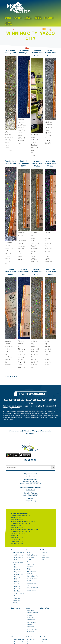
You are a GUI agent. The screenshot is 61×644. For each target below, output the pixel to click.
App (28, 553)
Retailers (49, 18)
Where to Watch (19, 593)
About (13, 637)
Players (18, 18)
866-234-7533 (35, 482)
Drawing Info (46, 557)
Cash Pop (17, 586)
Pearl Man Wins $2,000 (11, 52)
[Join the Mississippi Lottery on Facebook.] (26, 460)
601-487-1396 (30, 490)
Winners (30, 581)
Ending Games (19, 557)
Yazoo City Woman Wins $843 (50, 272)
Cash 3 (16, 584)
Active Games (19, 555)
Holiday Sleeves (32, 555)
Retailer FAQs (31, 620)
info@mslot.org (31, 501)
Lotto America (19, 574)
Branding (44, 640)
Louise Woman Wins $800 (24, 272)
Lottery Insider (32, 590)
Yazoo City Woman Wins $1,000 (37, 272)
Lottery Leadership (18, 640)
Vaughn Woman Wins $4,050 (11, 272)
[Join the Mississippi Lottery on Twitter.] (29, 460)
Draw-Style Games (18, 562)
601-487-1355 (30, 476)
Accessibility (31, 640)
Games (8, 18)
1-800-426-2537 (32, 495)
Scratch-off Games (19, 553)
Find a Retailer (32, 622)
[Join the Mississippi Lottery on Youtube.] (35, 460)
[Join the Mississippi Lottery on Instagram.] (32, 460)
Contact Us (29, 637)
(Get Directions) (16, 539)
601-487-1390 (36, 484)
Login (43, 555)
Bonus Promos (38, 18)
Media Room (44, 637)
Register (44, 553)
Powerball (17, 569)
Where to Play (8, 24)
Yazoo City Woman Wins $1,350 (37, 164)
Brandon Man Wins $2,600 (11, 162)
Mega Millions (19, 572)
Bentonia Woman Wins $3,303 (24, 164)
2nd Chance (28, 18)
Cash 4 (16, 581)
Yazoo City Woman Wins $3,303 (50, 164)
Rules (43, 560)
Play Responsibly (32, 588)
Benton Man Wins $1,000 (24, 52)
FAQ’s (29, 569)
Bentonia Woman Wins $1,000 (37, 53)
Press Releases (46, 642)
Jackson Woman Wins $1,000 (50, 53)
